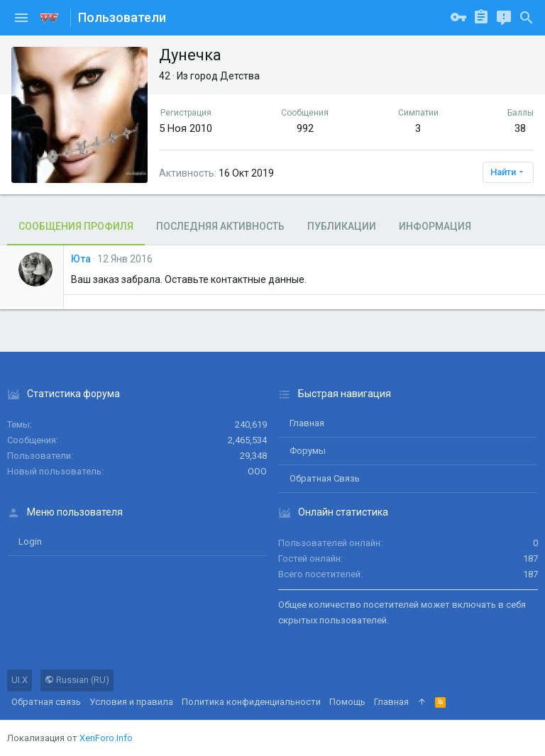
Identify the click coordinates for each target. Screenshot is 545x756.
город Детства (225, 76)
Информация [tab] (435, 226)
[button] (21, 18)
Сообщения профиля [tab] (76, 226)
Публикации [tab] (342, 226)
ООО (257, 471)
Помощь (347, 702)
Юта (81, 259)
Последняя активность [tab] (220, 226)
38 (520, 128)
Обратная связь (325, 478)
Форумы (308, 451)
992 (305, 128)
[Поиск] (527, 18)
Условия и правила (131, 702)
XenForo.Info (106, 738)
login (30, 541)
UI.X (20, 680)
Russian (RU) (77, 680)
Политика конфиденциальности (251, 702)
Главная (307, 423)
